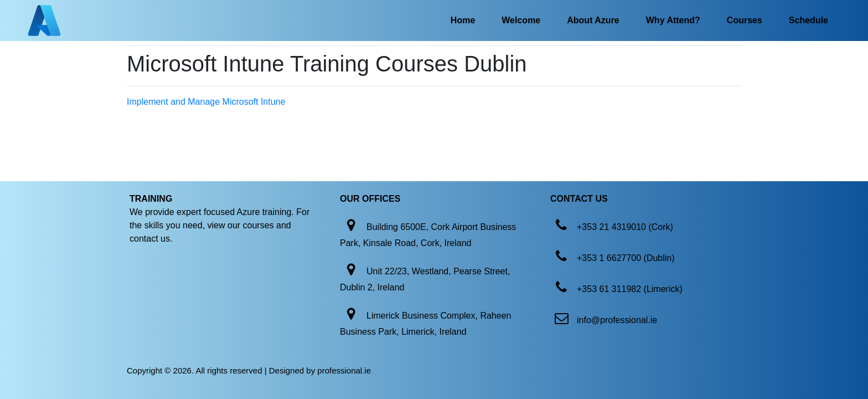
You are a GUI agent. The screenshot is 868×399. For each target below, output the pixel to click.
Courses (745, 20)
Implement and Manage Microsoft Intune (206, 102)
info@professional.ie (617, 320)
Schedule (808, 20)
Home (463, 20)
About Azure (593, 20)
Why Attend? (673, 20)
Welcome (521, 20)
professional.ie (344, 370)
